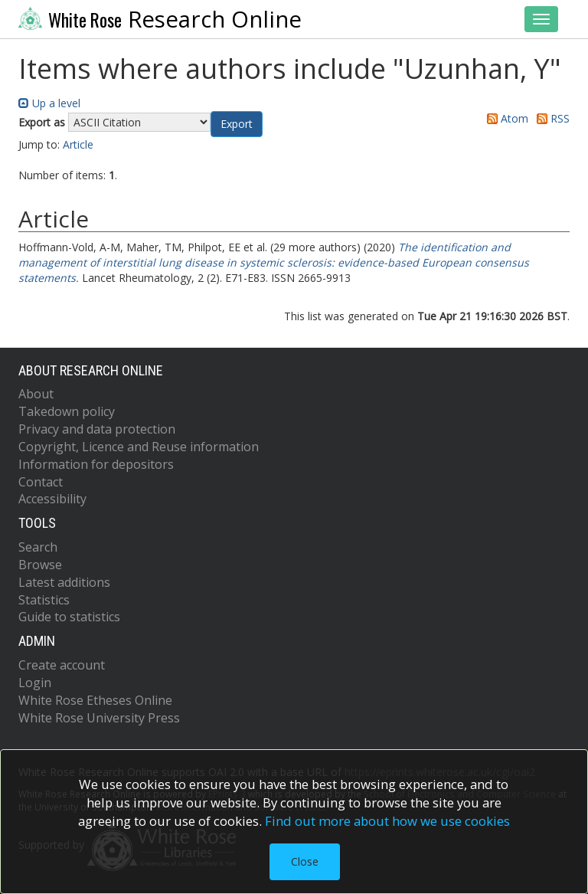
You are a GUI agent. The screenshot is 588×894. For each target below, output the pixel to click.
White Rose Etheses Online (95, 700)
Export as (42, 122)
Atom (505, 118)
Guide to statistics (69, 617)
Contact (41, 482)
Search (38, 547)
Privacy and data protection (97, 429)
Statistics (44, 600)
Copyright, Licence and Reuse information (139, 447)
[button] (237, 124)
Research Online (160, 19)
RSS (550, 118)
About (36, 394)
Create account (62, 665)
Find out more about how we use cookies (387, 821)
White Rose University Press (99, 718)
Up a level (49, 103)
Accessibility (52, 499)
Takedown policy (67, 411)
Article (78, 144)
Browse (40, 565)
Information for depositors (96, 464)
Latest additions (64, 582)
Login (35, 683)
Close (305, 861)
